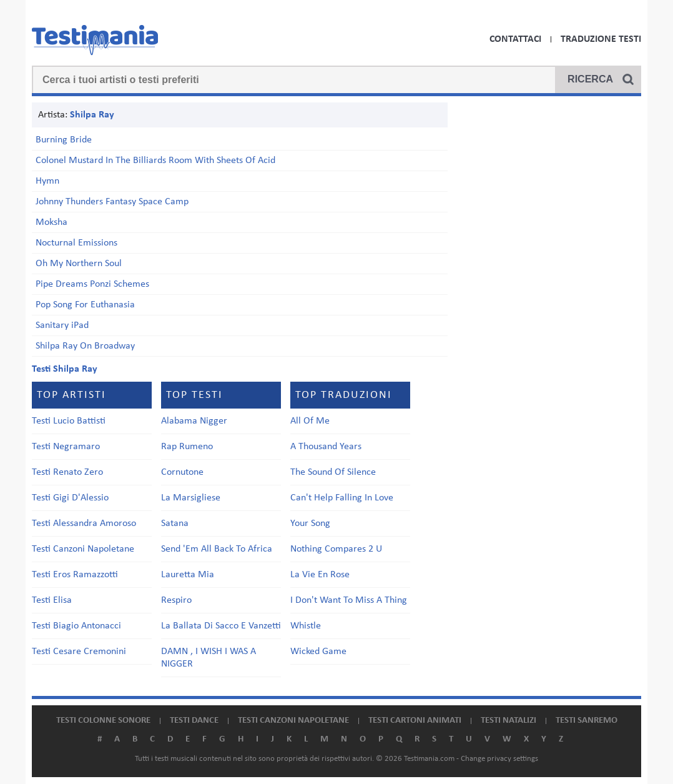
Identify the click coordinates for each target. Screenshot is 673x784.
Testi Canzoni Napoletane (83, 549)
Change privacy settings (499, 759)
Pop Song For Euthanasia (85, 305)
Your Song (310, 523)
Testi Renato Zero (67, 472)
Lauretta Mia (188, 575)
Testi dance (194, 721)
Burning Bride (64, 140)
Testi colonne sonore (103, 721)
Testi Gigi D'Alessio (70, 498)
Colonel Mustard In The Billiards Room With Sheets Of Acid (155, 161)
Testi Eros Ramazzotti (75, 575)
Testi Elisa (52, 600)
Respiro (176, 600)
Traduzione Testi (601, 39)
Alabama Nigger (194, 421)
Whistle (306, 626)
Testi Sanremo (587, 721)
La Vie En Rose (320, 575)
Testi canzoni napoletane (293, 721)
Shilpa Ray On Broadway (85, 346)
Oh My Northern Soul (79, 264)
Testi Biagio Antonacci (76, 626)
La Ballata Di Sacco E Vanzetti (221, 626)
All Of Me (310, 421)
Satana (175, 523)
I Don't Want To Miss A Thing (349, 600)
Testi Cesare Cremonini (79, 652)
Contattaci (515, 39)
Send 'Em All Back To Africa (217, 549)
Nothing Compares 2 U (336, 549)
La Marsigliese (191, 498)
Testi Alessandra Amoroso (84, 523)
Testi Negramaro (66, 447)
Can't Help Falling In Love (342, 498)
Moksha (52, 222)
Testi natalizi (508, 721)
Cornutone (182, 472)
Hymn (47, 181)
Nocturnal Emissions (76, 243)
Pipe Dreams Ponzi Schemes (92, 284)
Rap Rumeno (187, 447)
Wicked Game (318, 652)
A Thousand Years (326, 447)
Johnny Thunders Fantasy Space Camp (112, 202)
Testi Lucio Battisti (69, 421)
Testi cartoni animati (415, 721)
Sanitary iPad (62, 325)
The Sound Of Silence (333, 472)
